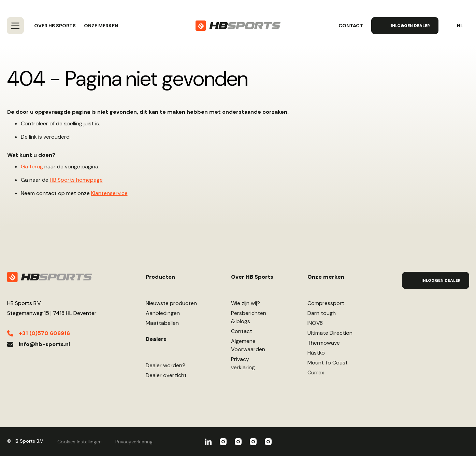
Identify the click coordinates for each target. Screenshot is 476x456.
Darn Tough (268, 442)
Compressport (326, 303)
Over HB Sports (55, 26)
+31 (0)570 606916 (44, 333)
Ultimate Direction (330, 333)
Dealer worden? (165, 365)
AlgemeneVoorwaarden (248, 345)
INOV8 (315, 323)
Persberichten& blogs (249, 317)
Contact (351, 26)
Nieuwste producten (171, 303)
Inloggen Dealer (410, 26)
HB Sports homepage (76, 180)
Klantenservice (109, 193)
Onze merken (101, 26)
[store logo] (238, 26)
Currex (316, 372)
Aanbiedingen (163, 313)
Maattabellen (162, 323)
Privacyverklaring (243, 363)
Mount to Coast (328, 363)
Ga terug (32, 167)
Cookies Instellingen (80, 442)
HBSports (208, 442)
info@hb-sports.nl (44, 344)
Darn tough (322, 313)
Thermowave (324, 343)
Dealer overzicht (166, 375)
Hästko (316, 353)
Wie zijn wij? (246, 303)
